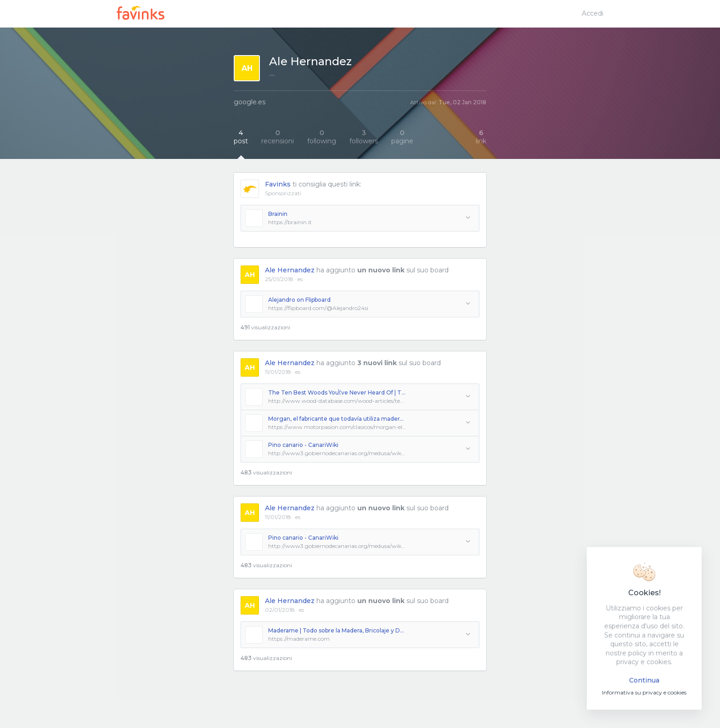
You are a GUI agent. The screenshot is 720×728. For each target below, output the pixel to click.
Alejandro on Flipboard (299, 300)
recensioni (278, 137)
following (322, 137)
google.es (250, 102)
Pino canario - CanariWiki (303, 445)
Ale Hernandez (290, 270)
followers (364, 137)
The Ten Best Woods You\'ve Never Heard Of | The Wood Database (337, 392)
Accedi (593, 13)
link (481, 137)
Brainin (278, 214)
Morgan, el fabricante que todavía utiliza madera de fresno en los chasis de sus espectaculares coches (337, 419)
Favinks (278, 184)
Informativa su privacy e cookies (644, 692)
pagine (402, 137)
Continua (644, 680)
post (241, 137)
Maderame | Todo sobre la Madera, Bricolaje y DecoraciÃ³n (337, 630)
